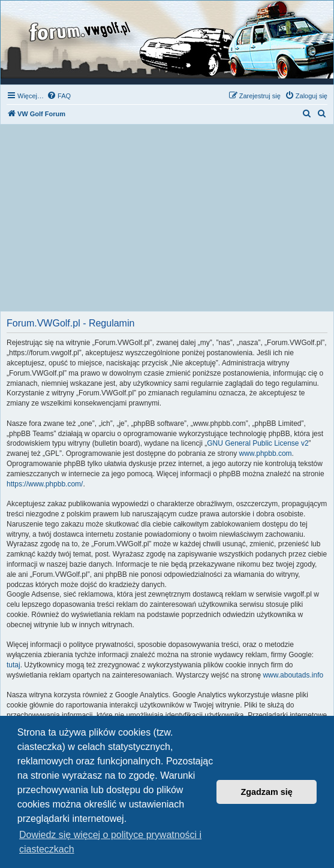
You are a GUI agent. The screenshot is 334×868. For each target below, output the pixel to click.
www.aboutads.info (293, 675)
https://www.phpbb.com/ (45, 484)
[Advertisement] (167, 221)
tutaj (13, 665)
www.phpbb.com (266, 453)
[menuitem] (59, 96)
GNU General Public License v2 (258, 443)
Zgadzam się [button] (267, 792)
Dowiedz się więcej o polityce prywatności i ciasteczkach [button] (110, 842)
